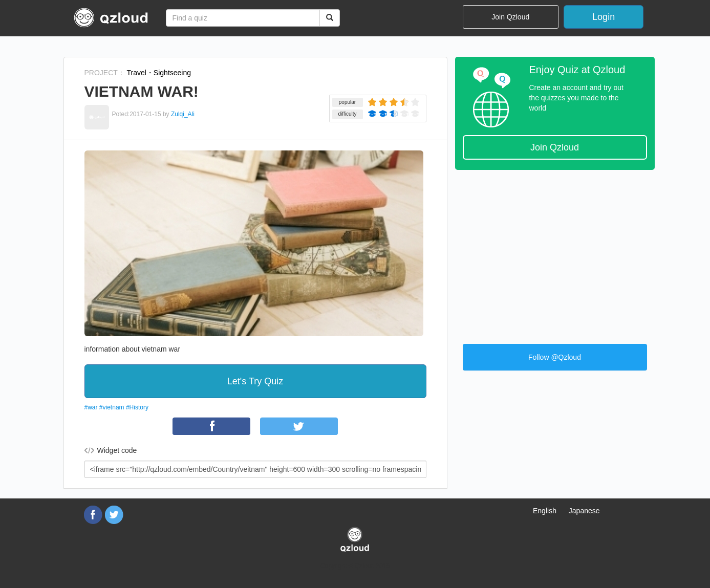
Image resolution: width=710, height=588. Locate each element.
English (545, 511)
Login (604, 17)
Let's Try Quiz (255, 381)
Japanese (584, 511)
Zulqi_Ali (183, 114)
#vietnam (112, 407)
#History (137, 407)
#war (91, 407)
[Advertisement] (555, 252)
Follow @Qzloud (555, 357)
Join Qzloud (510, 17)
